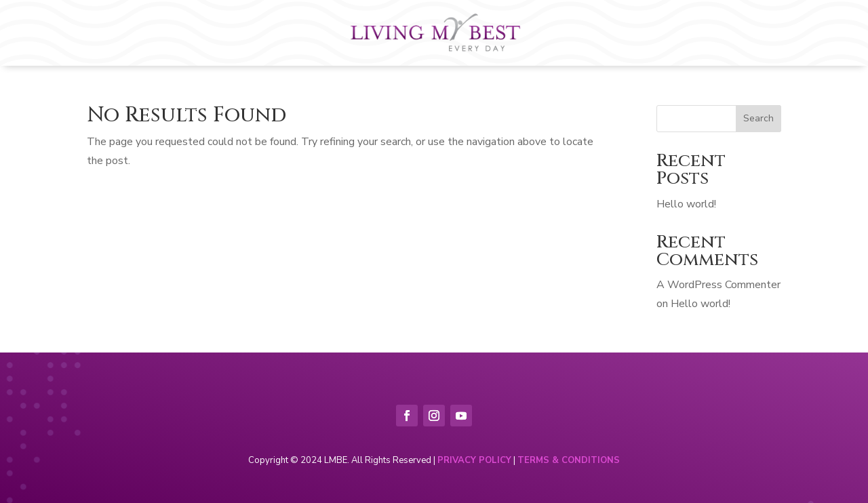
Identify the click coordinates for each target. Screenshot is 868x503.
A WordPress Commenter (718, 285)
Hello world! (686, 204)
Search (758, 118)
